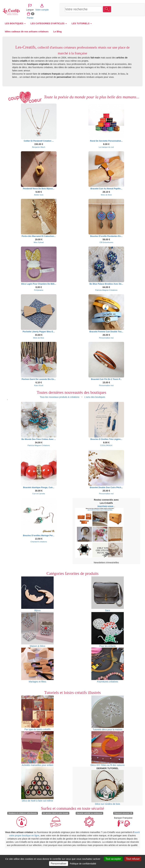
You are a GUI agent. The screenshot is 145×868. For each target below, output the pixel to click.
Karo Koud (39, 385)
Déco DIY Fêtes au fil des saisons (108, 749)
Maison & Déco (37, 630)
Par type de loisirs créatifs (37, 713)
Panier (117, 14)
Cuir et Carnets (39, 494)
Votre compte (129, 6)
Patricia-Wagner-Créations (106, 290)
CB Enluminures (106, 242)
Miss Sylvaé (39, 242)
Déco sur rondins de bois (108, 788)
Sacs (108, 594)
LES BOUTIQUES (15, 23)
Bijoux (37, 594)
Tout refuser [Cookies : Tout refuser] (133, 859)
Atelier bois (39, 195)
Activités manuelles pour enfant (37, 749)
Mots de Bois (106, 195)
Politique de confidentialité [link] (83, 864)
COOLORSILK (106, 445)
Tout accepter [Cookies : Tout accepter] (113, 859)
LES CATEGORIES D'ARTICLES (49, 23)
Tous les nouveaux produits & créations (60, 397)
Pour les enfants (108, 630)
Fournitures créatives (108, 665)
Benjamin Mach (39, 147)
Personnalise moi (106, 338)
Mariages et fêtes (37, 665)
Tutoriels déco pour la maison (108, 713)
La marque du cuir (106, 147)
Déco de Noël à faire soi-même (37, 784)
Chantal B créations (39, 542)
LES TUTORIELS (82, 23)
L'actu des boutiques (95, 397)
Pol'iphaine (39, 290)
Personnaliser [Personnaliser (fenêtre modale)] (59, 864)
